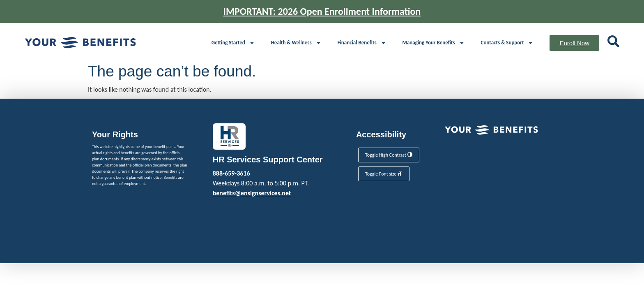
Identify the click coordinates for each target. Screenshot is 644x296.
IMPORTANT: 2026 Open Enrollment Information (322, 11)
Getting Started (233, 43)
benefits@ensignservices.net (252, 193)
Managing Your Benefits (434, 43)
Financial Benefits (362, 43)
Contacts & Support (507, 43)
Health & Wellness (296, 43)
